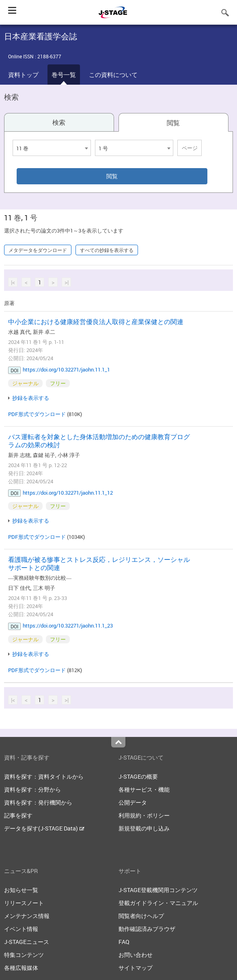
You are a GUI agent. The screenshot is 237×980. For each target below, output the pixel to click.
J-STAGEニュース (27, 942)
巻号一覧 (64, 75)
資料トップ (23, 75)
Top (118, 742)
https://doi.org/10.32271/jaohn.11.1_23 (68, 626)
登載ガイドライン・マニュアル (158, 903)
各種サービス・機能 (144, 789)
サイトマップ (136, 968)
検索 (59, 122)
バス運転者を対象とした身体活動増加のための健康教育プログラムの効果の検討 (99, 441)
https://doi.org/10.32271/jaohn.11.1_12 (68, 493)
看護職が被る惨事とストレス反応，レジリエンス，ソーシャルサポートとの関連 (99, 564)
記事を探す (18, 815)
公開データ (133, 802)
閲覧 (173, 123)
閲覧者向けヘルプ (141, 916)
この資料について (113, 75)
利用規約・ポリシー (144, 815)
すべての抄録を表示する (107, 250)
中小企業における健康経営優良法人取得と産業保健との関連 (96, 322)
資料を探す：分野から (32, 789)
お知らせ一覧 (21, 890)
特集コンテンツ (24, 955)
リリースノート (24, 903)
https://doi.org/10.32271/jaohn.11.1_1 (66, 369)
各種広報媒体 (21, 968)
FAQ (124, 942)
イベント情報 (21, 929)
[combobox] (52, 148)
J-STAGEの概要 (138, 776)
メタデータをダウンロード (38, 250)
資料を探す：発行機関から (38, 802)
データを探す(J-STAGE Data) (44, 828)
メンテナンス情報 (27, 916)
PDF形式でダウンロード (37, 414)
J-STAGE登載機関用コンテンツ (158, 890)
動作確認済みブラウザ (147, 929)
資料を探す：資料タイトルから (44, 776)
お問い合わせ (136, 955)
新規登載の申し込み (144, 828)
